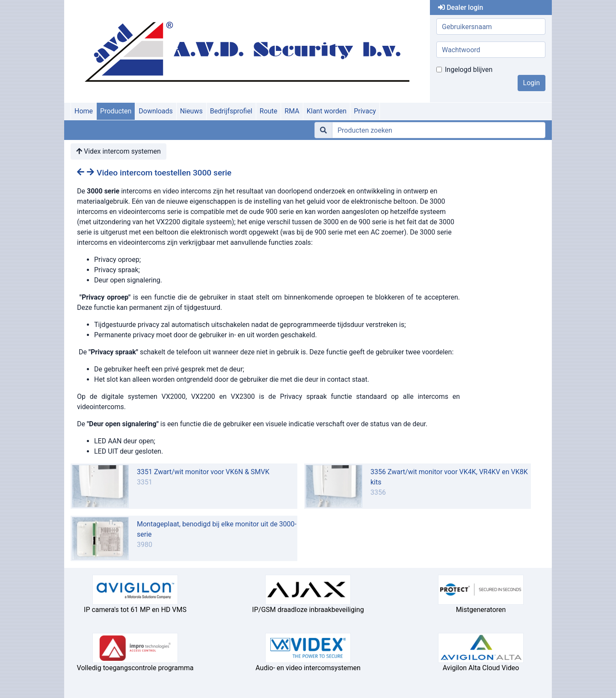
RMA (292, 111)
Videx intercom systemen (118, 151)
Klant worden (327, 111)
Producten (116, 111)
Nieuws (191, 111)
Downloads (155, 111)
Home (84, 111)
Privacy (365, 111)
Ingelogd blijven (469, 70)
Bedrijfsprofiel (231, 111)
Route (269, 111)
